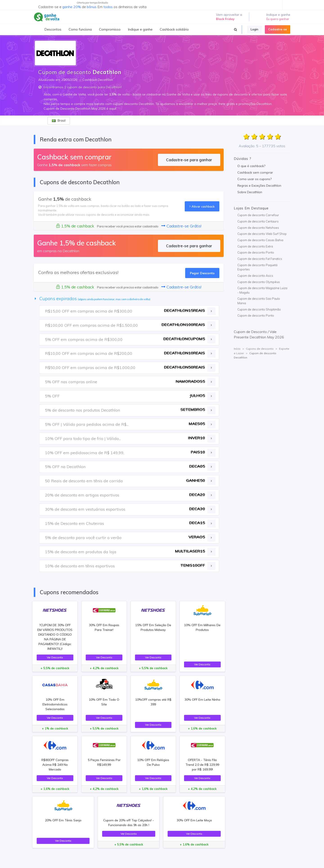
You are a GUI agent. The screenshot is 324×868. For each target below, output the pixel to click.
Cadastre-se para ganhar (189, 160)
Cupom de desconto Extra (255, 246)
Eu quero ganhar (278, 19)
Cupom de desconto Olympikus (259, 282)
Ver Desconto (55, 657)
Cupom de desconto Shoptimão (259, 309)
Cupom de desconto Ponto (256, 252)
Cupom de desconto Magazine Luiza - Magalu (262, 290)
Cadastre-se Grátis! (181, 226)
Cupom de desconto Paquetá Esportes (257, 267)
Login (254, 29)
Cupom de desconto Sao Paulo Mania (259, 301)
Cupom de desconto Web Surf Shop (262, 234)
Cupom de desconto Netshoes (258, 228)
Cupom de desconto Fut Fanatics (260, 259)
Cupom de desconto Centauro (258, 221)
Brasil (59, 120)
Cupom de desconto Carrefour (258, 215)
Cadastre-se (278, 29)
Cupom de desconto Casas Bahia (260, 240)
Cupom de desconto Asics (255, 276)
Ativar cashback (202, 206)
